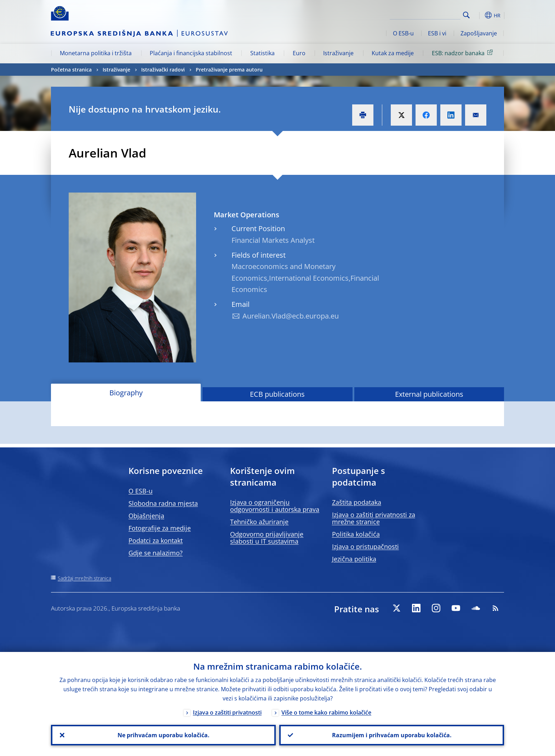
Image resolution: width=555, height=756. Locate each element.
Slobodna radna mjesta (163, 503)
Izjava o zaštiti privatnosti (227, 712)
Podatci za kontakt (156, 540)
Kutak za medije (393, 53)
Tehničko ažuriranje (259, 522)
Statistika (262, 53)
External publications (429, 394)
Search (466, 15)
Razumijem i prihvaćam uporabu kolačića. (392, 735)
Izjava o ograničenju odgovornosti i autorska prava (275, 506)
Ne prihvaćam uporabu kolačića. (164, 735)
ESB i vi (437, 33)
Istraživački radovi (163, 70)
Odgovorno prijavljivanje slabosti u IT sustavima (267, 538)
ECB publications (277, 394)
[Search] (425, 14)
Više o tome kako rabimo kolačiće (326, 712)
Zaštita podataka (357, 502)
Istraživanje (338, 53)
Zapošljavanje (479, 33)
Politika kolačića (356, 534)
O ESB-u (403, 33)
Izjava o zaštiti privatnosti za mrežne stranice (374, 518)
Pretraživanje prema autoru (229, 70)
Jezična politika (354, 559)
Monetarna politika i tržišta (96, 53)
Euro (299, 53)
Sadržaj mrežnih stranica (84, 578)
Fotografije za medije (160, 528)
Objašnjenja (146, 516)
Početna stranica (71, 70)
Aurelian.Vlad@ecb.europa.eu (291, 316)
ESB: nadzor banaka (464, 53)
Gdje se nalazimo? (156, 553)
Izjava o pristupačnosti (365, 546)
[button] (479, 15)
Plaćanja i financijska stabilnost (191, 53)
